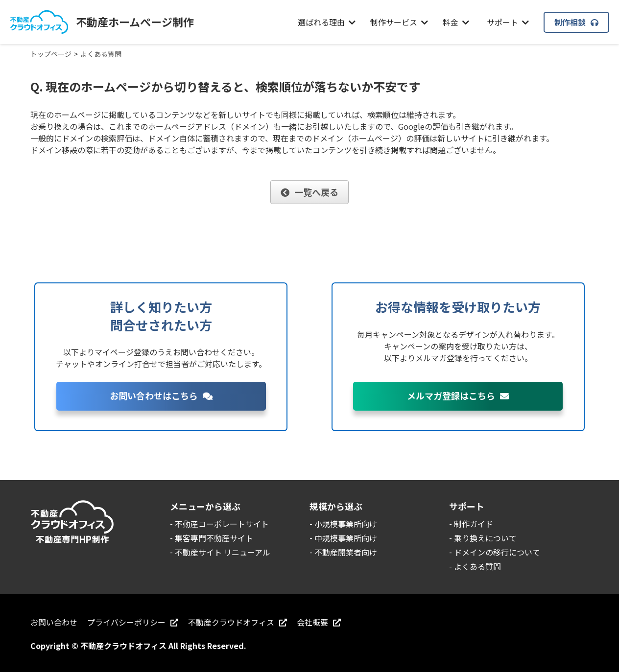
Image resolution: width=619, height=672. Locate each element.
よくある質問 (477, 566)
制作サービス (399, 22)
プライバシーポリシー (133, 622)
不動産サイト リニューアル (223, 552)
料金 (456, 22)
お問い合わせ (54, 622)
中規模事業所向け (346, 538)
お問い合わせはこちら (161, 395)
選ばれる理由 (327, 22)
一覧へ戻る (309, 192)
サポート (508, 22)
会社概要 (319, 622)
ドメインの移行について (497, 552)
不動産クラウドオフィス (238, 622)
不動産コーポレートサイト (222, 524)
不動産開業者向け (346, 552)
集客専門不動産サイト (214, 538)
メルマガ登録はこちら (458, 395)
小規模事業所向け (346, 524)
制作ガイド (474, 524)
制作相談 (576, 22)
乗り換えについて (485, 538)
